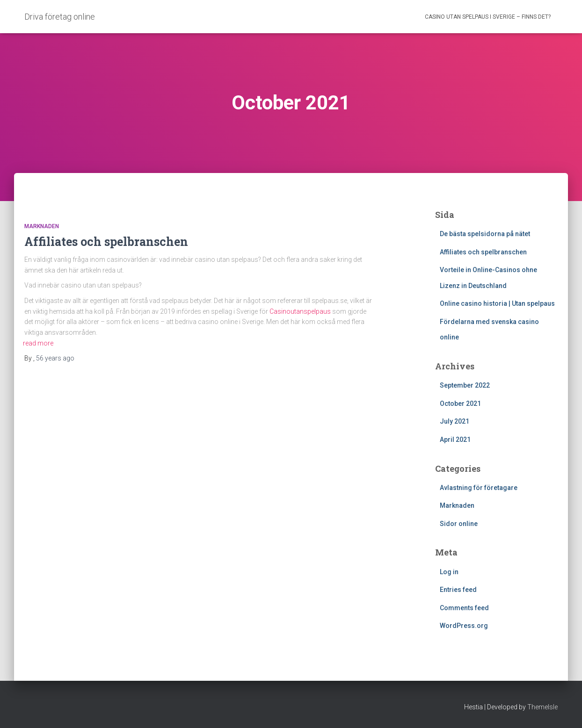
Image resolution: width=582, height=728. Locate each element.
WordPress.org (464, 626)
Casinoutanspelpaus (300, 311)
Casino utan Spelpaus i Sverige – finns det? (488, 17)
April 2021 (455, 440)
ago (55, 358)
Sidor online (459, 524)
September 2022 (465, 385)
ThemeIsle (542, 707)
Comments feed (464, 608)
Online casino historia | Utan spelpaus (497, 303)
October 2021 (460, 404)
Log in (449, 572)
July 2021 (455, 421)
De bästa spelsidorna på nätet (485, 234)
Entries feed (458, 590)
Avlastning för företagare (479, 488)
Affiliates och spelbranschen (106, 241)
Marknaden (42, 226)
